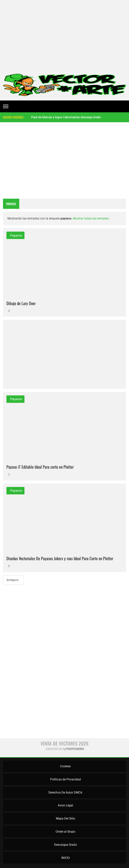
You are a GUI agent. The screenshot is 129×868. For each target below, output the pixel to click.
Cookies (65, 766)
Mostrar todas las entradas (91, 218)
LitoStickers (74, 749)
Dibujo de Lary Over (21, 303)
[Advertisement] (64, 35)
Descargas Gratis (65, 845)
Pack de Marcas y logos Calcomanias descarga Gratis (66, 117)
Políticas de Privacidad (65, 779)
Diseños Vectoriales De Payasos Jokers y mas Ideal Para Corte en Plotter (60, 558)
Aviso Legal (65, 805)
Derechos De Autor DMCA (65, 793)
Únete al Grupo (65, 832)
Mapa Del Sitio (65, 819)
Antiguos (13, 580)
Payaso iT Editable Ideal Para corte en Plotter (40, 467)
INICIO (65, 858)
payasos (16, 235)
